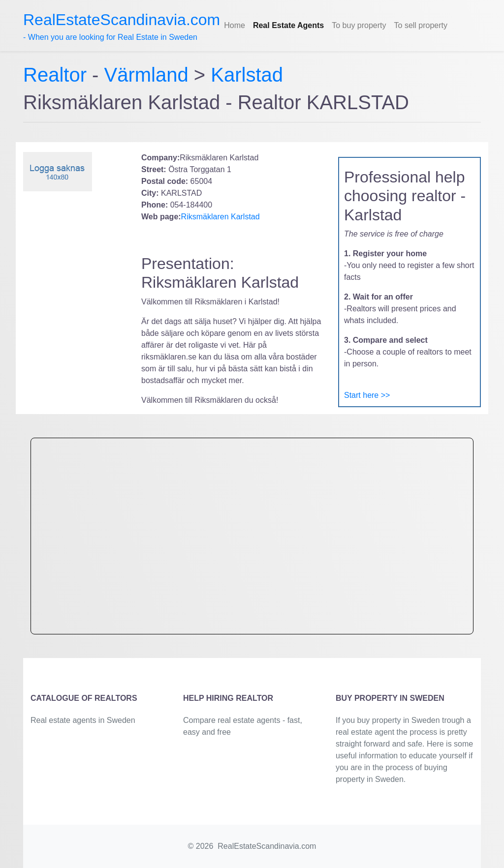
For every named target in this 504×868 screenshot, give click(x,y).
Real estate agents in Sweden (83, 720)
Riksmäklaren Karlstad (220, 217)
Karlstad (247, 75)
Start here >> (367, 395)
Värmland (146, 75)
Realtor (58, 75)
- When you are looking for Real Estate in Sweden (122, 26)
